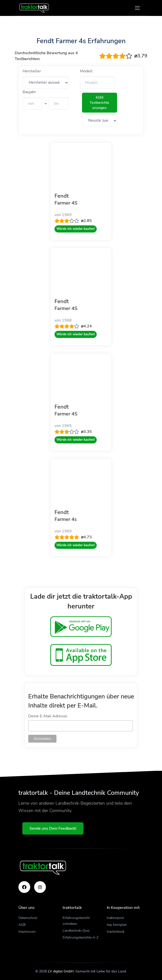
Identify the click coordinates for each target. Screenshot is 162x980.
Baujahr (29, 92)
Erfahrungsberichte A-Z (81, 937)
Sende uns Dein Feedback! (53, 828)
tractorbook (116, 932)
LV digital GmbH (61, 971)
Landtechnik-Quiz (76, 931)
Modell (86, 71)
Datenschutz (28, 918)
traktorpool (115, 918)
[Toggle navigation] (137, 8)
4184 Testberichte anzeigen (99, 103)
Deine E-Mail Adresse (48, 716)
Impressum (27, 932)
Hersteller (32, 71)
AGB (22, 925)
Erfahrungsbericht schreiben (76, 921)
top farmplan (117, 925)
